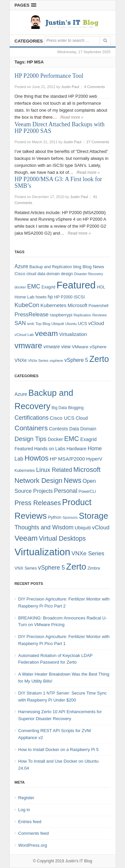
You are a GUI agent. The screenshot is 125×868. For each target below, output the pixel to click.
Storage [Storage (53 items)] (94, 516)
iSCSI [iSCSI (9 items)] (79, 297)
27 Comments (98, 142)
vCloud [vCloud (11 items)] (101, 528)
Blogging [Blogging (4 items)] (76, 408)
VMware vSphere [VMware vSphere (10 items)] (89, 347)
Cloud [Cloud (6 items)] (82, 418)
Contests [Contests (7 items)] (58, 429)
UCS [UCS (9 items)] (82, 324)
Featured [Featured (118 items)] (76, 285)
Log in (24, 810)
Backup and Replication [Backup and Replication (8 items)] (51, 267)
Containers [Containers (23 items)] (31, 428)
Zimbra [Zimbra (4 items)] (93, 568)
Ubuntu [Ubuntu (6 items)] (71, 324)
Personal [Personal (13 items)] (66, 491)
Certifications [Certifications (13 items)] (32, 418)
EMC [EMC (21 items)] (71, 439)
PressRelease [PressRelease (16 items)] (32, 314)
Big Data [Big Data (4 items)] (59, 408)
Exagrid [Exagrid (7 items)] (88, 439)
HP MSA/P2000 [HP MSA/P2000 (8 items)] (67, 459)
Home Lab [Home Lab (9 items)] (25, 297)
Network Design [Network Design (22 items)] (39, 481)
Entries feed (30, 822)
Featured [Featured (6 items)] (24, 449)
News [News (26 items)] (72, 481)
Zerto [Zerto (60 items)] (76, 567)
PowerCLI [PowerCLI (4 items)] (87, 491)
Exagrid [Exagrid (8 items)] (48, 287)
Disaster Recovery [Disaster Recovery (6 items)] (88, 274)
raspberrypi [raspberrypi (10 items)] (61, 315)
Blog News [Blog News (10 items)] (93, 267)
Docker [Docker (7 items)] (55, 439)
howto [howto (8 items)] (41, 297)
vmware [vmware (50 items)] (28, 346)
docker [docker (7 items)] (20, 287)
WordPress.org (33, 845)
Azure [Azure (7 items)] (21, 394)
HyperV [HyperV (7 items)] (94, 459)
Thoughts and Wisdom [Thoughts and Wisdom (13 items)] (44, 527)
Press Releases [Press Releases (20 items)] (38, 503)
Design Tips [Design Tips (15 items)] (31, 439)
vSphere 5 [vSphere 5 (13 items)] (51, 568)
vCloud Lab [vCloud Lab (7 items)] (24, 335)
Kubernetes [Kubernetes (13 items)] (53, 305)
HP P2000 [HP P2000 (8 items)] (63, 297)
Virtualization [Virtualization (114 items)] (42, 552)
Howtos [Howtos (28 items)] (36, 458)
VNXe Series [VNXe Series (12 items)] (88, 553)
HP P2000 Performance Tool (49, 76)
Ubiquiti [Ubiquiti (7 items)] (58, 324)
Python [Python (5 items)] (55, 517)
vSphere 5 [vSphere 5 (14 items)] (76, 360)
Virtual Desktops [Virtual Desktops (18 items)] (62, 538)
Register (26, 798)
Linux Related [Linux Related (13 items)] (54, 470)
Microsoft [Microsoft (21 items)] (87, 470)
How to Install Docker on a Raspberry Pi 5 (58, 750)
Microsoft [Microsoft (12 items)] (77, 305)
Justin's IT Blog (79, 861)
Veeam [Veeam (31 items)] (26, 538)
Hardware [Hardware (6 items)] (76, 449)
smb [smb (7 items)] (31, 324)
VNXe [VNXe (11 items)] (21, 360)
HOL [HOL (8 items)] (101, 287)
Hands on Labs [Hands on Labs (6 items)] (50, 449)
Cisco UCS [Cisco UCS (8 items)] (62, 418)
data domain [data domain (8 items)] (48, 274)
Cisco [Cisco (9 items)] (20, 274)
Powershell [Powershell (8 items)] (99, 306)
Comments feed (34, 833)
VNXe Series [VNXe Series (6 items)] (38, 361)
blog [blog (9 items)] (77, 267)
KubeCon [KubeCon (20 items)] (27, 305)
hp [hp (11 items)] (50, 297)
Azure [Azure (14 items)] (21, 266)
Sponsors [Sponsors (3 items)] (70, 517)
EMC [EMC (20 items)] (34, 286)
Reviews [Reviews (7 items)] (99, 315)
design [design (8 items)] (67, 274)
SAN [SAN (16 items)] (20, 323)
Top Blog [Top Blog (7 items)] (43, 324)
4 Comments (94, 87)
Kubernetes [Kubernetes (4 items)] (25, 471)
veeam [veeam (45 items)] (46, 333)
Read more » (72, 117)
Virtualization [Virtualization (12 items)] (73, 334)
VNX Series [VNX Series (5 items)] (26, 568)
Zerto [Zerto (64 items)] (99, 359)
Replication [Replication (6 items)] (82, 315)
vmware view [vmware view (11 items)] (57, 347)
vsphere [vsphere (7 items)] (56, 361)
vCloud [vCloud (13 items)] (96, 323)
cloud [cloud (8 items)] (31, 274)
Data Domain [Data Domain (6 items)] (83, 429)
